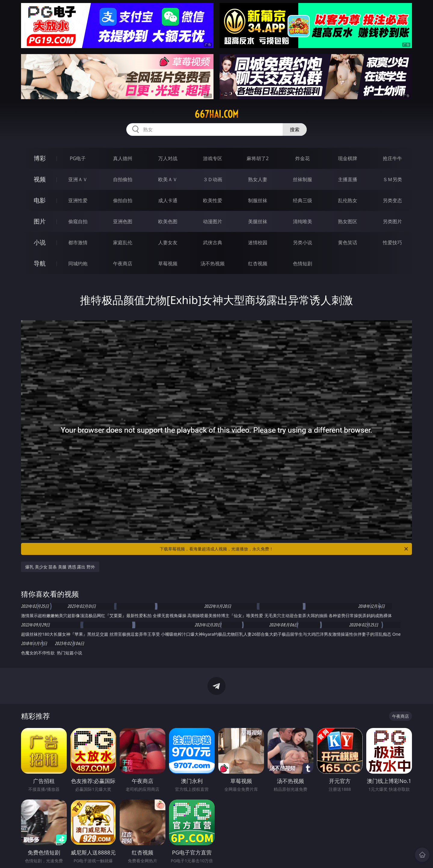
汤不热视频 (213, 263)
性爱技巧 (392, 242)
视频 (40, 179)
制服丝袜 (258, 200)
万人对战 (168, 158)
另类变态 (392, 200)
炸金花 (302, 158)
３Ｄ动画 (213, 179)
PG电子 (78, 158)
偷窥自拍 (78, 221)
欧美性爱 (213, 200)
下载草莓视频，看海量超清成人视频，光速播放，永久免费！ (284, 549)
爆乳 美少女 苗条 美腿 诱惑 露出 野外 (60, 567)
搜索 (295, 129)
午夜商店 (123, 263)
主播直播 (348, 179)
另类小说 (302, 242)
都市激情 (78, 242)
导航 (40, 263)
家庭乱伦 (123, 242)
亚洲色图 (123, 221)
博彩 (40, 158)
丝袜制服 (302, 179)
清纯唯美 (302, 221)
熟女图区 (348, 221)
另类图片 (392, 221)
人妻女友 (168, 242)
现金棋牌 (348, 158)
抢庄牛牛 (392, 158)
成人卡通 (168, 200)
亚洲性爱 (78, 200)
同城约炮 (78, 263)
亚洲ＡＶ (78, 179)
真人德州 (123, 158)
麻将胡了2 (258, 158)
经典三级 (302, 200)
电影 (40, 200)
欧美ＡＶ (168, 179)
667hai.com (216, 114)
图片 (40, 221)
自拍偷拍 (123, 179)
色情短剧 (302, 263)
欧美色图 (168, 221)
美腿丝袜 (258, 221)
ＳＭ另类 (392, 179)
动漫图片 (213, 221)
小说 (40, 242)
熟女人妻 (258, 179)
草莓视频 (168, 263)
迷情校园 (258, 242)
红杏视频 (258, 263)
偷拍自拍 (123, 200)
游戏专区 (213, 158)
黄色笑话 (348, 242)
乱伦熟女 (348, 200)
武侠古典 (213, 242)
